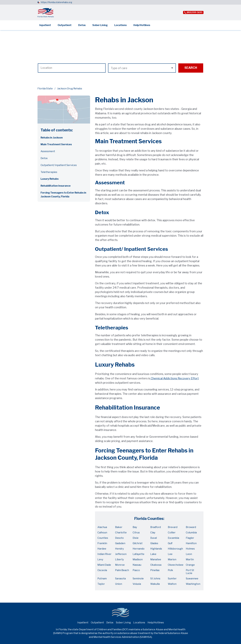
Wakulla (155, 584)
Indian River (104, 554)
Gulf (170, 543)
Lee (170, 554)
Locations (120, 25)
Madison (138, 559)
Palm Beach (122, 570)
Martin (190, 559)
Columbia (191, 533)
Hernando (139, 549)
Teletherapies (49, 172)
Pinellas (155, 570)
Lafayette (138, 554)
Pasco (136, 570)
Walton (172, 584)
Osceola (102, 570)
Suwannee (192, 579)
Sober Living (100, 25)
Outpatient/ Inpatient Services (59, 165)
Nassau (137, 565)
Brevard (173, 527)
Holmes (190, 549)
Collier (172, 533)
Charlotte (121, 533)
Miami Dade (104, 565)
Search (191, 68)
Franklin (102, 543)
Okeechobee (176, 565)
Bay (135, 527)
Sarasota (120, 579)
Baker (119, 527)
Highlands (156, 549)
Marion (172, 559)
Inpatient (45, 25)
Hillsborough (175, 549)
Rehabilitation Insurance (56, 186)
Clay (153, 533)
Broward (191, 527)
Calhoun (102, 533)
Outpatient (65, 25)
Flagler (190, 538)
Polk (170, 570)
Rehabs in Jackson (52, 138)
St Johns (155, 579)
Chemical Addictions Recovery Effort (174, 378)
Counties (103, 538)
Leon (189, 554)
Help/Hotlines (142, 25)
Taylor (101, 584)
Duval (154, 538)
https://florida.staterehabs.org (56, 2)
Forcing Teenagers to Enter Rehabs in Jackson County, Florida (63, 195)
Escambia (173, 538)
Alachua (102, 527)
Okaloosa (156, 565)
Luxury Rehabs (50, 179)
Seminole (138, 579)
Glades (154, 543)
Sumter (172, 579)
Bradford (156, 527)
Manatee (156, 559)
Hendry (119, 549)
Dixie (136, 538)
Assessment (48, 151)
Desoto (119, 538)
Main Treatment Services (56, 144)
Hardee (102, 549)
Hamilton (191, 543)
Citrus (136, 533)
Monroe (120, 565)
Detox (82, 25)
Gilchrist (138, 543)
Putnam (102, 579)
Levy (100, 559)
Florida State (45, 89)
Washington (193, 584)
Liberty (119, 559)
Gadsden (120, 543)
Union (119, 584)
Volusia (137, 584)
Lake (153, 554)
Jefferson (121, 554)
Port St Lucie (190, 572)
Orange (190, 565)
